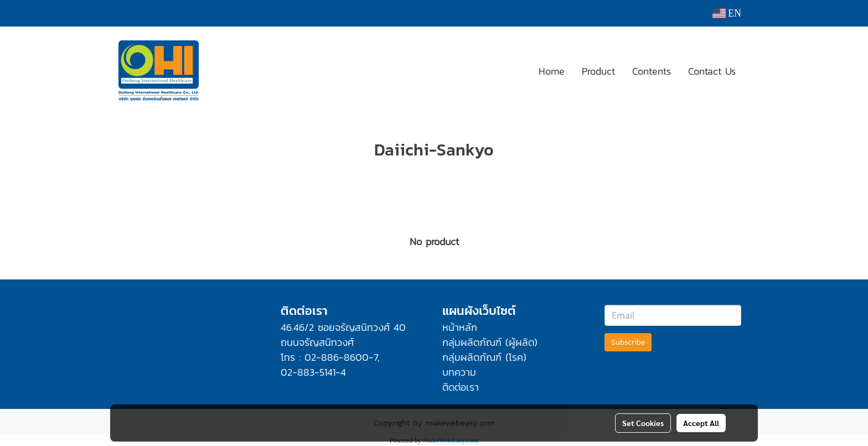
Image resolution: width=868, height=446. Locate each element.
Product (598, 71)
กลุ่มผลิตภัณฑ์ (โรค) (484, 357)
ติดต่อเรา (461, 387)
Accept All (701, 423)
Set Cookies (643, 423)
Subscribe (628, 342)
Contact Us (712, 71)
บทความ (459, 372)
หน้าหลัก (460, 327)
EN (727, 13)
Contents (652, 71)
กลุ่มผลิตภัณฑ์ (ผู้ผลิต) (490, 342)
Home (552, 71)
